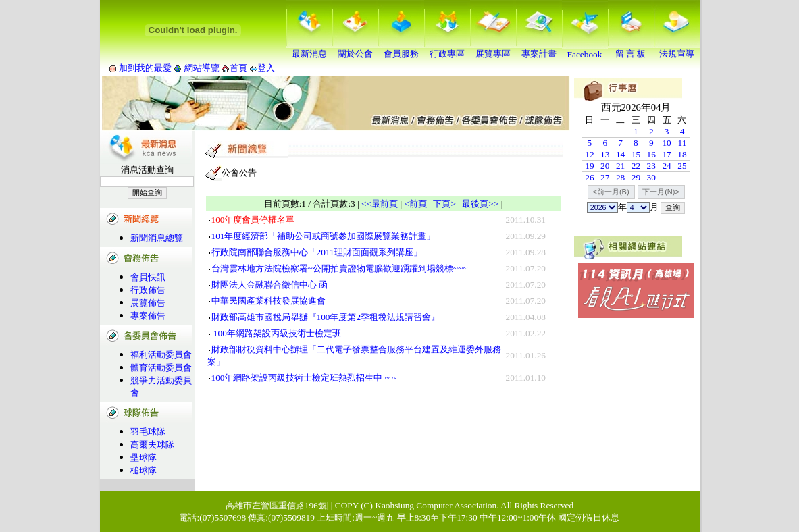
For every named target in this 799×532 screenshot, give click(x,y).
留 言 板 (631, 49)
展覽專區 (493, 49)
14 (620, 154)
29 (636, 177)
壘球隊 (144, 457)
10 (666, 143)
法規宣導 (677, 49)
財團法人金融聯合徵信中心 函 (269, 285)
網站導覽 (202, 68)
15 (636, 154)
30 (651, 177)
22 (636, 166)
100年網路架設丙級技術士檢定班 (276, 333)
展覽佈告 (148, 303)
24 (666, 166)
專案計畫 (539, 49)
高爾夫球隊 (152, 445)
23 (651, 166)
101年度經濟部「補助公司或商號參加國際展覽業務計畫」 (324, 236)
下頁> (444, 204)
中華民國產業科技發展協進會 (268, 301)
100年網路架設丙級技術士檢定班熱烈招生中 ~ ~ (304, 378)
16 (651, 154)
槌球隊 (144, 470)
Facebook (585, 50)
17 (666, 154)
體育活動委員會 (161, 368)
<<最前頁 (380, 204)
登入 (266, 68)
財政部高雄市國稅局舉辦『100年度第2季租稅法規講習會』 (326, 317)
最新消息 (309, 49)
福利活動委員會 (161, 355)
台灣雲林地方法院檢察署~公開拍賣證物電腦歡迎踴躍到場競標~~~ (340, 268)
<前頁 (416, 204)
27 (605, 177)
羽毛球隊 (148, 432)
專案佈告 (148, 316)
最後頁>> (480, 204)
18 (682, 154)
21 (620, 166)
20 (605, 166)
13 (605, 154)
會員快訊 (148, 277)
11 (682, 143)
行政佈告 (148, 290)
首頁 (238, 68)
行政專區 (447, 49)
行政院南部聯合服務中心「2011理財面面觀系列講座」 (317, 252)
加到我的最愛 (145, 68)
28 (620, 177)
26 (589, 177)
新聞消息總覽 (157, 238)
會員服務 (401, 49)
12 (589, 154)
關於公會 (355, 49)
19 (589, 166)
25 (682, 166)
